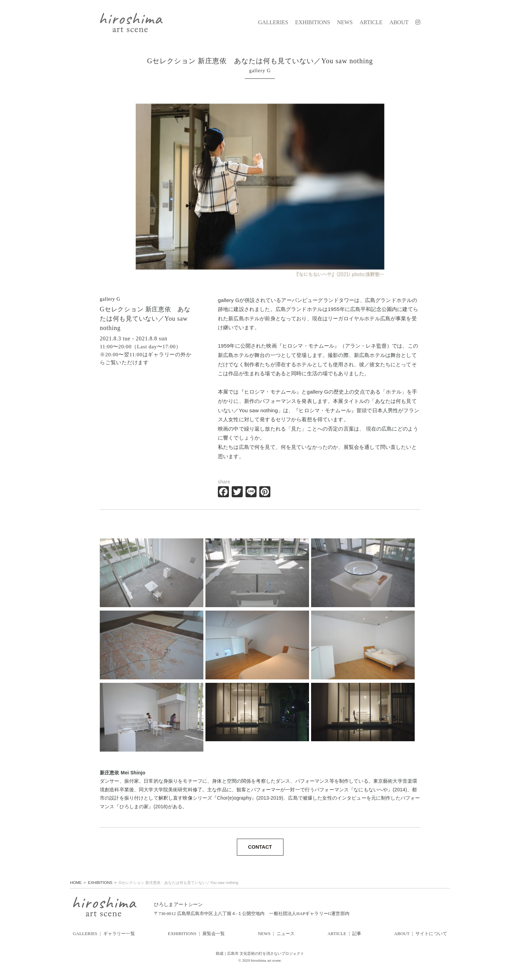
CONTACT (260, 847)
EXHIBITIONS (313, 22)
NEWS (345, 22)
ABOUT (399, 22)
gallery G (110, 299)
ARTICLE (371, 22)
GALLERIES (273, 22)
